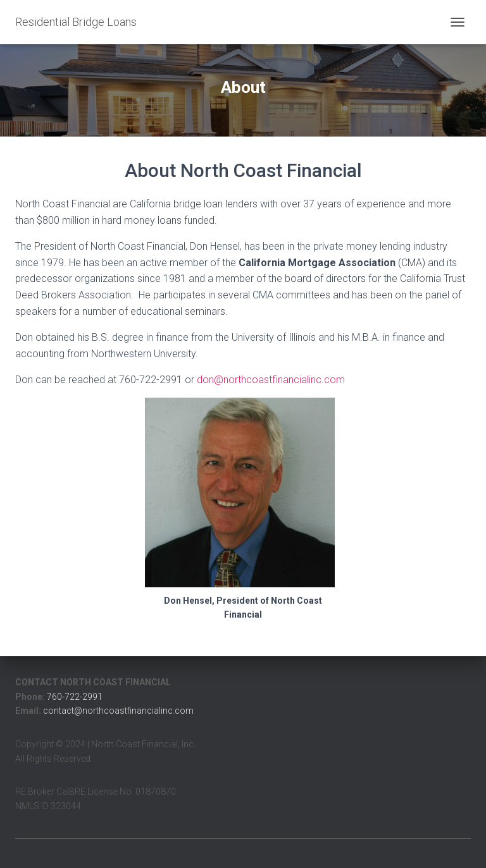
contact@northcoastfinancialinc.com (118, 711)
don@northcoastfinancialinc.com (271, 380)
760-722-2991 (75, 697)
